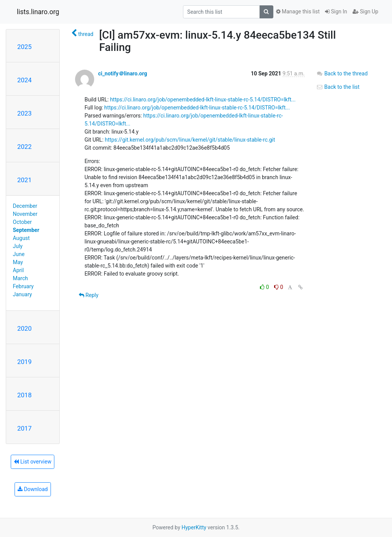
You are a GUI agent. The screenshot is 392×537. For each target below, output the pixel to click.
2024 (24, 80)
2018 (24, 395)
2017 (24, 428)
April (19, 270)
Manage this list (298, 11)
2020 (24, 328)
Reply (89, 295)
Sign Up (365, 11)
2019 (24, 362)
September (26, 230)
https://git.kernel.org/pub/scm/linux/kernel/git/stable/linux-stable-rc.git (190, 140)
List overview (33, 462)
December (25, 206)
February (23, 286)
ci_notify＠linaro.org (122, 73)
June (19, 254)
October (22, 222)
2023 (24, 113)
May (18, 262)
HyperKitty (194, 527)
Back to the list (338, 87)
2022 (24, 147)
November (25, 214)
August (21, 238)
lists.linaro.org (38, 12)
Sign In (336, 11)
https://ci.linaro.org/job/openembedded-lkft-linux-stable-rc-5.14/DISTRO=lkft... (203, 100)
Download (33, 489)
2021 (24, 180)
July (18, 246)
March (21, 278)
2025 (24, 47)
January (23, 294)
